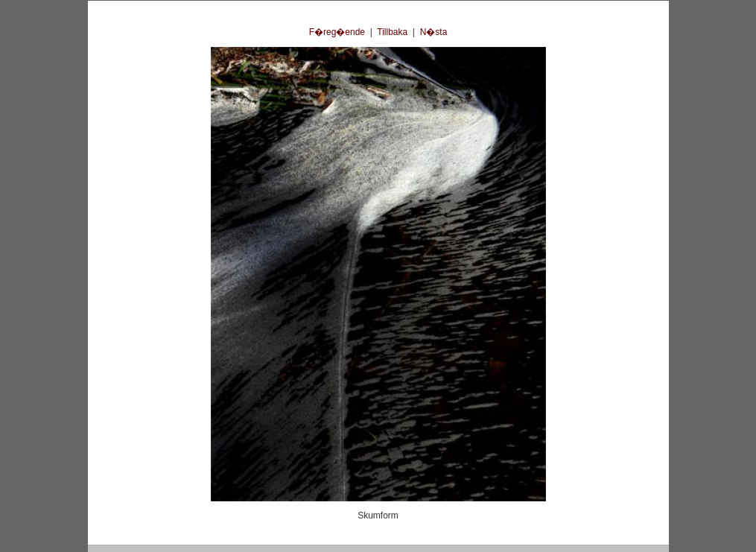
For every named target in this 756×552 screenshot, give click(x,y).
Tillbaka (392, 32)
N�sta (434, 32)
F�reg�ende (337, 32)
